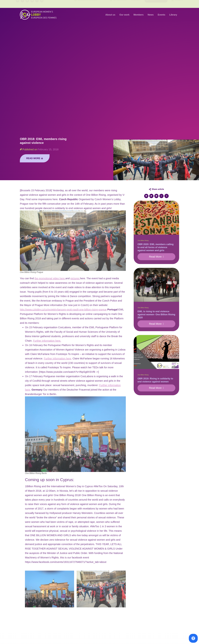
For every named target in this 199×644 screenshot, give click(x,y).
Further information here (57, 358)
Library (173, 15)
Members (139, 15)
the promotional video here (50, 278)
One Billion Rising (143, 240)
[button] (146, 196)
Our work (124, 15)
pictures (75, 278)
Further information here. (47, 341)
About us (110, 15)
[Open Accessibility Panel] (193, 638)
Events (162, 15)
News (151, 15)
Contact (136, 4)
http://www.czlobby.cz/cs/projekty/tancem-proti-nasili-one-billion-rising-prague (63, 310)
